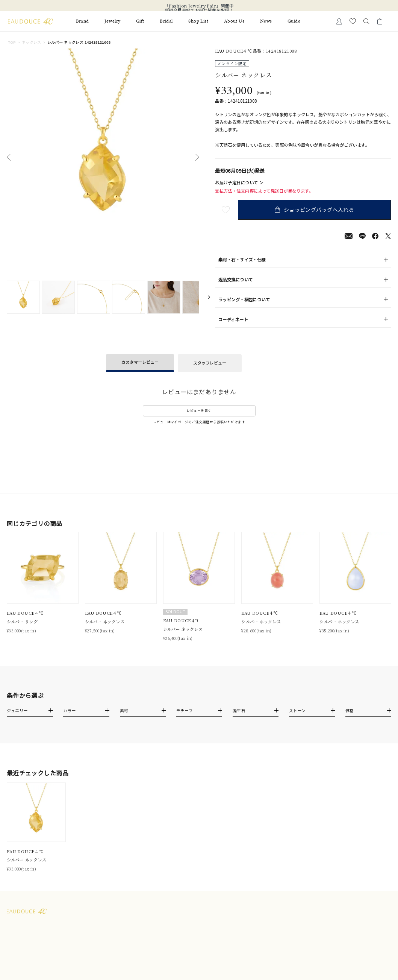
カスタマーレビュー (140, 362)
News (266, 21)
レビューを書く (199, 411)
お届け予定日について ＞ (239, 183)
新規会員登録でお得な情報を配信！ (199, 10)
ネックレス (32, 42)
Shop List (198, 21)
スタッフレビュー (210, 363)
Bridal (166, 21)
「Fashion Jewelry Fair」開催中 (199, 6)
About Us (234, 21)
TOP (12, 42)
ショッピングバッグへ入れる (316, 210)
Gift (140, 21)
